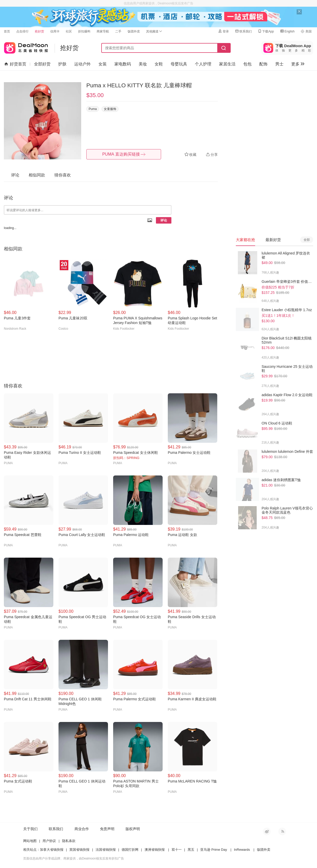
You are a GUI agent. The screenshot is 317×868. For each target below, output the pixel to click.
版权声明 (133, 829)
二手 (118, 31)
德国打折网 (130, 850)
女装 (103, 64)
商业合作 (82, 829)
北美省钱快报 (26, 47)
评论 (164, 220)
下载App (266, 31)
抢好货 (39, 31)
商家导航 (103, 31)
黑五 (191, 850)
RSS (282, 831)
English (287, 31)
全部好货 (42, 64)
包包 (247, 64)
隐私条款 (69, 841)
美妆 (143, 64)
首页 (7, 31)
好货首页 (15, 64)
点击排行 (22, 31)
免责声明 (107, 829)
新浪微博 (267, 831)
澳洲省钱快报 (155, 850)
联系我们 (243, 31)
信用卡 (55, 31)
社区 (69, 31)
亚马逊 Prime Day (214, 850)
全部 (307, 240)
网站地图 (30, 841)
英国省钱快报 (79, 850)
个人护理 (203, 64)
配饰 (263, 64)
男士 (279, 64)
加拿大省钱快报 (52, 850)
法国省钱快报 (106, 850)
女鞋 (159, 64)
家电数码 (123, 64)
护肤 (62, 64)
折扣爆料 (84, 31)
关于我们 (30, 829)
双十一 (177, 850)
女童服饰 (110, 109)
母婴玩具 (179, 64)
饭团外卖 (134, 31)
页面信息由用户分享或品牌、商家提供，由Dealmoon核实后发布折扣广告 (74, 858)
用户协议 (49, 841)
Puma (93, 109)
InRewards (242, 850)
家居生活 (227, 64)
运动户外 (82, 64)
